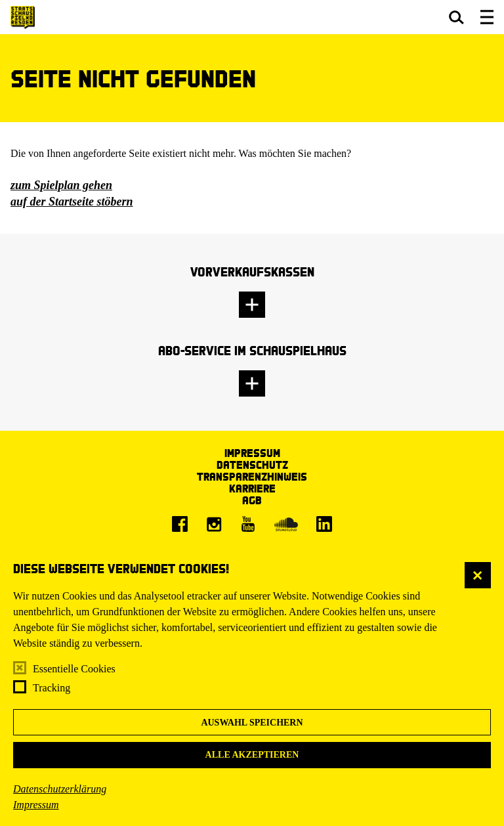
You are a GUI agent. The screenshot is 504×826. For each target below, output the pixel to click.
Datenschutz (252, 465)
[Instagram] (214, 524)
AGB (252, 500)
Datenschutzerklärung (60, 789)
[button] (456, 17)
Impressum (36, 805)
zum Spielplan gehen (61, 185)
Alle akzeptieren (252, 755)
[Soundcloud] (286, 524)
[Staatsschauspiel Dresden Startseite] (23, 17)
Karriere (252, 488)
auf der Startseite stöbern (72, 202)
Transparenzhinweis (252, 476)
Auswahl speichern (252, 723)
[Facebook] (180, 524)
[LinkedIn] (324, 524)
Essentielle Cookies (74, 669)
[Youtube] (248, 524)
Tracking (52, 688)
